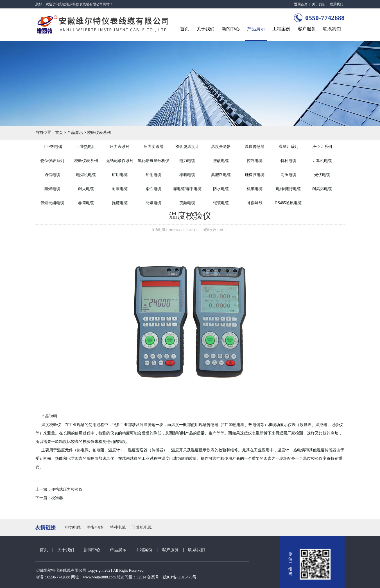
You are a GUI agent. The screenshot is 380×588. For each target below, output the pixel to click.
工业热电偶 (52, 147)
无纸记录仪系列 (120, 161)
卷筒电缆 (86, 203)
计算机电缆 (322, 161)
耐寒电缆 (120, 189)
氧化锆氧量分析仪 (153, 161)
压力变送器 (153, 147)
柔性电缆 (153, 189)
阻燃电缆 (52, 189)
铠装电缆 (221, 203)
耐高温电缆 (322, 189)
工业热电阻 (86, 147)
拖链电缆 (120, 203)
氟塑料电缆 (221, 175)
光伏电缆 (322, 175)
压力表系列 (120, 147)
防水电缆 (221, 189)
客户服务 (307, 29)
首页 (185, 29)
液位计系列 (322, 147)
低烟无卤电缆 (52, 203)
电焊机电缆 (86, 175)
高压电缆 (288, 175)
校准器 (57, 498)
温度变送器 (221, 147)
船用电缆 (153, 175)
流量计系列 (288, 147)
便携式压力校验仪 (67, 489)
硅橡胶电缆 (255, 175)
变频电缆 (187, 203)
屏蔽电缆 (221, 161)
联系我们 (336, 4)
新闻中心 (231, 29)
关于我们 (319, 4)
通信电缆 (52, 175)
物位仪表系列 (52, 161)
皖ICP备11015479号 (180, 577)
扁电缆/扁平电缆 (187, 189)
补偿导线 (255, 203)
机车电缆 (255, 189)
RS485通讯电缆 (288, 203)
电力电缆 (187, 161)
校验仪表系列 (99, 133)
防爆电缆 (153, 203)
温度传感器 (255, 147)
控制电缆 (255, 161)
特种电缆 (288, 161)
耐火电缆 (86, 189)
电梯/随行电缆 (288, 189)
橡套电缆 (187, 175)
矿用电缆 (120, 175)
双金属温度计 (187, 147)
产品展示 (256, 29)
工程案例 (281, 29)
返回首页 (301, 4)
